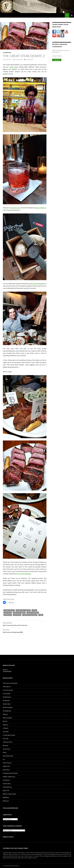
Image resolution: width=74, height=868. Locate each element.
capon (34, 610)
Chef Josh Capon (15, 208)
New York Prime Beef (37, 284)
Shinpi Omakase (8, 707)
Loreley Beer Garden (9, 735)
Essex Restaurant (8, 756)
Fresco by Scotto (8, 690)
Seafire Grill (6, 766)
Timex (8, 210)
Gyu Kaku (6, 732)
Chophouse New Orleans (10, 773)
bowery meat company (23, 610)
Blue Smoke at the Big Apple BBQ (25, 631)
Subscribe (57, 60)
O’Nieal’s (6, 728)
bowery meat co (9, 610)
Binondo (5, 745)
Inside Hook (14, 67)
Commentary (7, 53)
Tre (4, 759)
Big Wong (6, 797)
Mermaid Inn (7, 687)
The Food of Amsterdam (10, 683)
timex (41, 615)
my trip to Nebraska (24, 574)
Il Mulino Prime (8, 742)
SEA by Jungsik (7, 718)
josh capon (17, 615)
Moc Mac (6, 739)
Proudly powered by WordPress (11, 866)
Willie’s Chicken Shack (10, 794)
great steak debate (19, 613)
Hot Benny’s (7, 780)
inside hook (8, 615)
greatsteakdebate (33, 613)
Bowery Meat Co (41, 208)
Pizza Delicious (7, 787)
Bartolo (5, 721)
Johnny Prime (18, 60)
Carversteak (7, 694)
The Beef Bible (7, 671)
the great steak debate (30, 615)
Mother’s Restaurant (9, 777)
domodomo (6, 700)
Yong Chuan (7, 749)
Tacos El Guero (7, 763)
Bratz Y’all (6, 790)
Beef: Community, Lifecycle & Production (25, 624)
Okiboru (5, 714)
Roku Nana (6, 770)
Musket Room (7, 697)
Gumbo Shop (7, 784)
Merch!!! (6, 670)
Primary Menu (72, 15)
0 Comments (29, 60)
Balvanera (6, 801)
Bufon (5, 752)
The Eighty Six (7, 711)
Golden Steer (7, 704)
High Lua (6, 725)
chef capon (8, 613)
